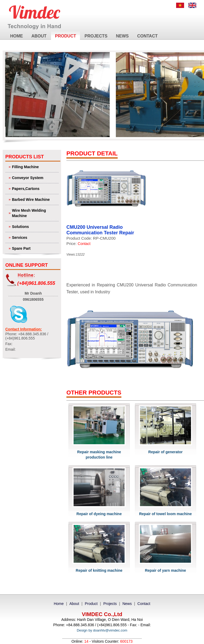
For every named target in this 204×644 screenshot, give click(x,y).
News (122, 36)
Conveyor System (35, 177)
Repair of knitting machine (99, 570)
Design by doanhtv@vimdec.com (102, 630)
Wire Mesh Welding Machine (35, 213)
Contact (147, 36)
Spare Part (35, 248)
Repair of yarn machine (165, 570)
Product (65, 36)
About (39, 36)
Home (16, 36)
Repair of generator (165, 452)
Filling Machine (35, 166)
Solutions (35, 226)
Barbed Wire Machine (35, 199)
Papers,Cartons (35, 188)
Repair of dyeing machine (99, 514)
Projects (96, 36)
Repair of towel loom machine (165, 514)
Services (35, 237)
